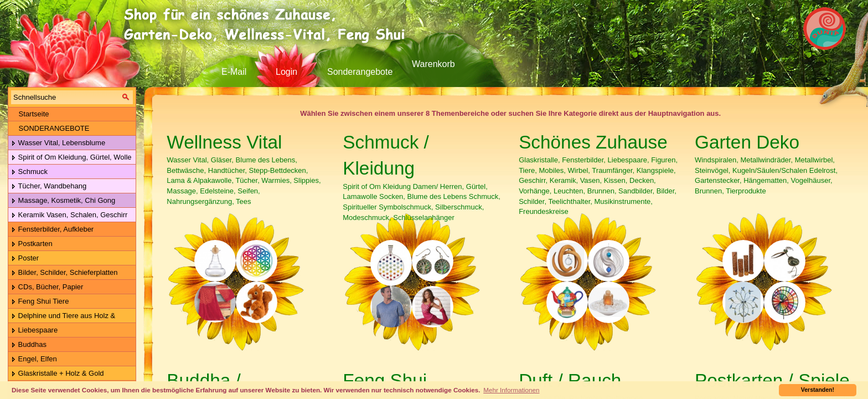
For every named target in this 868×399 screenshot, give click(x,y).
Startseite (30, 114)
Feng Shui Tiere (40, 302)
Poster (25, 259)
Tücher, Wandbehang (49, 186)
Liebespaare (34, 331)
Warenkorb (433, 64)
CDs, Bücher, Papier (47, 287)
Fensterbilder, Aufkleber (52, 230)
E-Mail (234, 72)
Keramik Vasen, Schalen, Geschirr (69, 215)
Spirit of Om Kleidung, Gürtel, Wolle (71, 158)
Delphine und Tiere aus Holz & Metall (62, 316)
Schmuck (29, 172)
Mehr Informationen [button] (511, 390)
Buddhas (29, 345)
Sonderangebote (360, 72)
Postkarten (32, 244)
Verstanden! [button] (818, 390)
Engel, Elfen (34, 359)
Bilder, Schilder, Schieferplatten (64, 273)
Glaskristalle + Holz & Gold (58, 374)
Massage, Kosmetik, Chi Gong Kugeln (62, 201)
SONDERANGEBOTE (50, 128)
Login (286, 72)
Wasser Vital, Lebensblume (58, 143)
